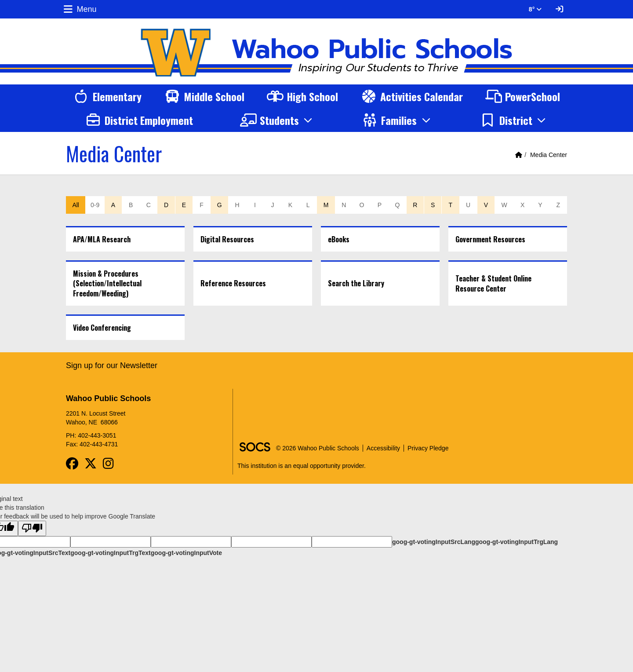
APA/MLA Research (102, 239)
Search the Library (356, 283)
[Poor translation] (32, 528)
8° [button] (535, 9)
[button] (278, 120)
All (76, 205)
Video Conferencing (102, 328)
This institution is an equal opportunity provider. (302, 466)
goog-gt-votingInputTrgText (110, 553)
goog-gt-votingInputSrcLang (434, 542)
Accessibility (383, 448)
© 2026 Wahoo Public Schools (318, 448)
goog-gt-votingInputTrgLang (517, 542)
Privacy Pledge (428, 448)
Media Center (549, 155)
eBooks (339, 239)
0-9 (95, 205)
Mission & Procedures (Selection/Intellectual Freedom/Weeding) (107, 284)
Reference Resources (233, 283)
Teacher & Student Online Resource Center (493, 283)
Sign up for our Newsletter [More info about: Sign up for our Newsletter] (112, 365)
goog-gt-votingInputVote (186, 553)
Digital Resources (227, 239)
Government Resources (490, 239)
